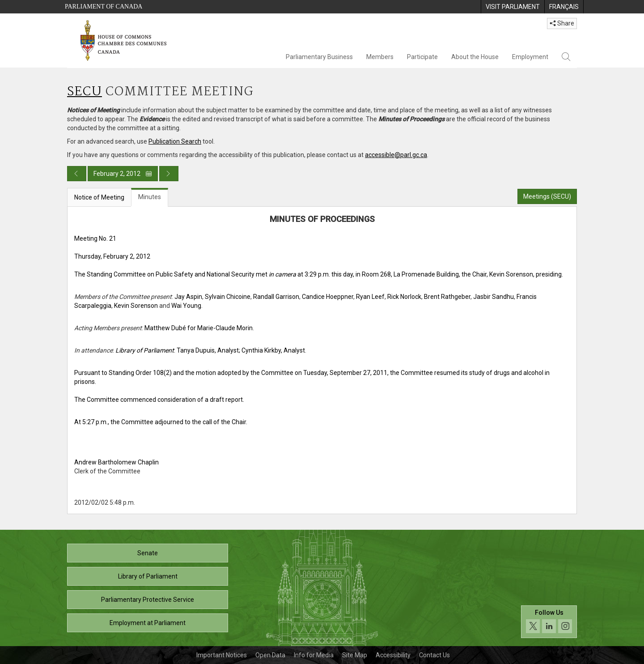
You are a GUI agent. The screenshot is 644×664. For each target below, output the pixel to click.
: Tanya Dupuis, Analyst (177, 350)
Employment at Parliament (148, 623)
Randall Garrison (276, 297)
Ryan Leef (370, 297)
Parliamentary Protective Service (148, 600)
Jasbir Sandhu (494, 297)
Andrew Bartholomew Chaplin (117, 462)
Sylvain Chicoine (228, 297)
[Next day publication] (169, 174)
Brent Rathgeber (447, 297)
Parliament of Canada (104, 6)
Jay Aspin (188, 297)
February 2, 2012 (123, 174)
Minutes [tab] (150, 197)
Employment (530, 57)
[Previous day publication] (77, 174)
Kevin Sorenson (136, 306)
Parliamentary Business (319, 57)
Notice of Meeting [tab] (99, 197)
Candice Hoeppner (328, 297)
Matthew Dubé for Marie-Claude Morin (199, 328)
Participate (422, 57)
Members (380, 57)
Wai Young (186, 306)
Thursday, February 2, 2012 (112, 256)
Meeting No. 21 (95, 238)
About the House (475, 57)
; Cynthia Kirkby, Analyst (272, 350)
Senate (148, 553)
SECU (85, 92)
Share (562, 23)
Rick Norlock (404, 297)
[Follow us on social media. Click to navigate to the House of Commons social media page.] (549, 622)
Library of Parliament (148, 576)
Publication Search (175, 141)
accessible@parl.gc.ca (396, 155)
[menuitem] (513, 7)
